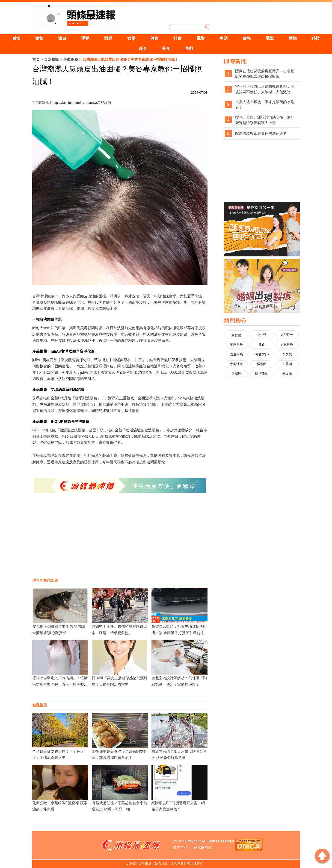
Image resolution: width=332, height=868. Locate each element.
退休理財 (287, 345)
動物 (293, 38)
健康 (154, 38)
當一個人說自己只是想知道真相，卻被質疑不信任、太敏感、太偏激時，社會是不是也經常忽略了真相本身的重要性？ (265, 89)
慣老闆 (262, 364)
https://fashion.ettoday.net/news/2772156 (82, 103)
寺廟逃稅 (236, 364)
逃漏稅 (236, 374)
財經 (108, 38)
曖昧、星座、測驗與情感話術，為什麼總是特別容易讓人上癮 (265, 120)
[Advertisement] (120, 539)
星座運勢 (236, 345)
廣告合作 (180, 847)
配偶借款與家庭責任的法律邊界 (261, 133)
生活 (224, 38)
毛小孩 (262, 334)
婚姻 (39, 38)
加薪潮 (287, 364)
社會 (178, 38)
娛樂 (131, 38)
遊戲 (189, 49)
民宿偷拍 (262, 374)
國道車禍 (236, 354)
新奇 (143, 49)
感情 (16, 38)
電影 (201, 38)
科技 (316, 38)
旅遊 (62, 38)
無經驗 (287, 374)
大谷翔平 (287, 334)
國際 (270, 38)
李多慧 (287, 354)
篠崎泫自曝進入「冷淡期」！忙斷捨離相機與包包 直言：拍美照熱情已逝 (60, 684)
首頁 (36, 60)
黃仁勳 (236, 335)
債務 (247, 38)
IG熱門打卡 (262, 354)
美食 (166, 49)
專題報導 (51, 60)
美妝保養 (71, 60)
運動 (85, 38)
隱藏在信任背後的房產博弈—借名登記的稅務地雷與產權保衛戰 (265, 74)
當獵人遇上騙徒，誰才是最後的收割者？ (265, 105)
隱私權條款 (203, 847)
